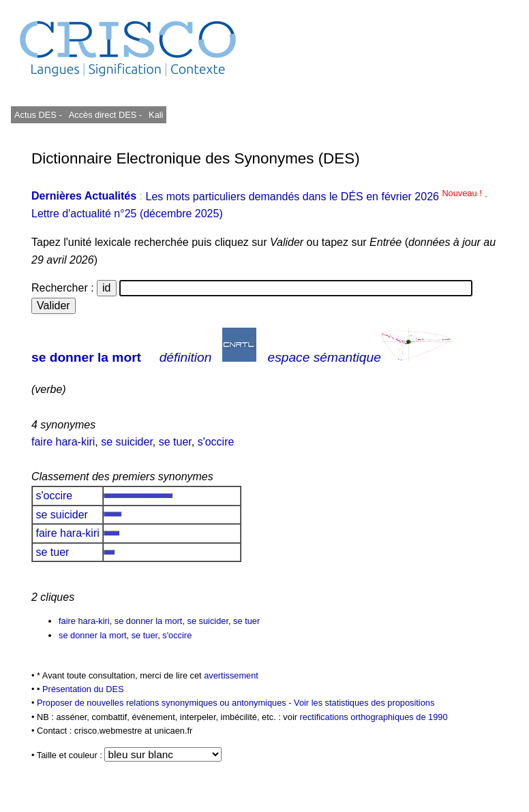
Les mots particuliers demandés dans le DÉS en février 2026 (315, 197)
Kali (156, 115)
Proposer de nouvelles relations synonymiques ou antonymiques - (165, 703)
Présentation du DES (83, 689)
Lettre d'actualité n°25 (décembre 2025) (127, 214)
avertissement (231, 675)
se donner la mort (86, 357)
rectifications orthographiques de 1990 (374, 717)
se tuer (175, 442)
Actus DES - (38, 115)
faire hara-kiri (63, 442)
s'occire (216, 442)
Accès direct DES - (105, 115)
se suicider (127, 442)
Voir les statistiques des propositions (364, 703)
